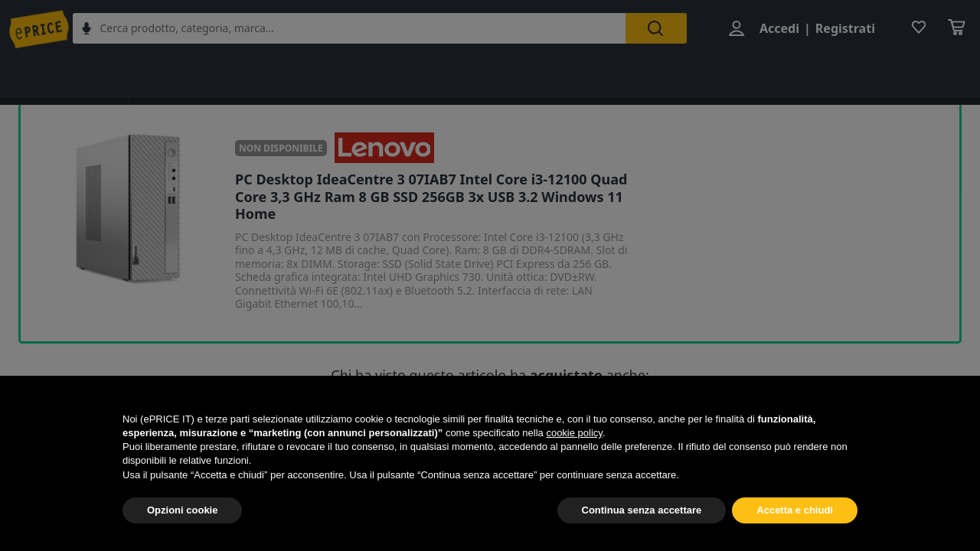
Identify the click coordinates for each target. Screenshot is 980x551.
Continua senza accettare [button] (642, 510)
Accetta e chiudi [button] (795, 510)
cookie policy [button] (574, 433)
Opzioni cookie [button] (182, 510)
